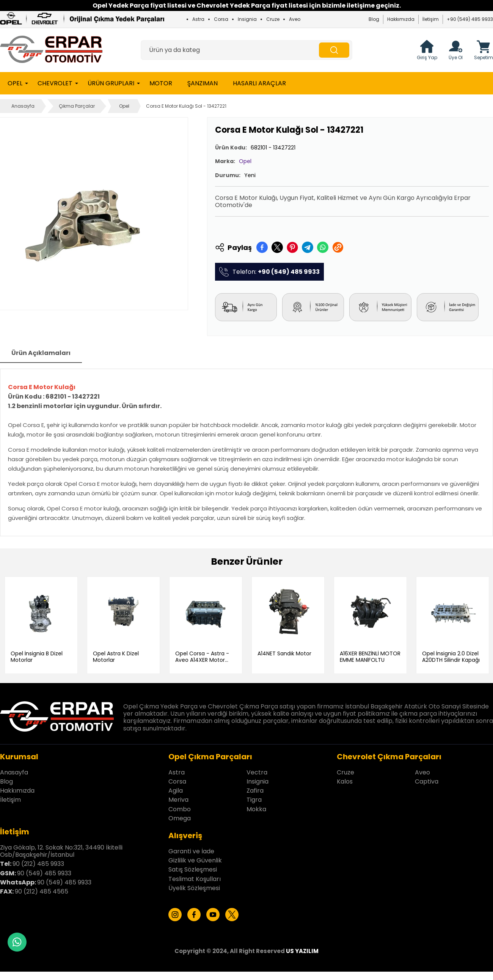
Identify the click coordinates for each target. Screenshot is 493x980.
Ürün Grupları (111, 83)
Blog (374, 19)
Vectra (257, 772)
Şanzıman (203, 83)
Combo (180, 809)
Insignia (247, 19)
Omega (180, 818)
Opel (15, 83)
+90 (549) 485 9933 (470, 19)
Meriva (178, 800)
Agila (176, 791)
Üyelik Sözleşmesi (194, 888)
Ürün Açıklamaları (41, 353)
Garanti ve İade (191, 851)
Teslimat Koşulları (195, 879)
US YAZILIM (302, 951)
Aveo (295, 19)
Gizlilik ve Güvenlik (195, 860)
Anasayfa (23, 106)
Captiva (427, 781)
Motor (161, 83)
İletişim (431, 19)
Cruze (273, 19)
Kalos (345, 781)
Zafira (255, 791)
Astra (198, 19)
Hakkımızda (401, 19)
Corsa (221, 19)
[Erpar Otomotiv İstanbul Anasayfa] (51, 50)
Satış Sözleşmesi (193, 869)
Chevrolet (55, 83)
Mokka (256, 809)
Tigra (254, 800)
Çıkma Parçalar (77, 106)
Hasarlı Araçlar (259, 83)
